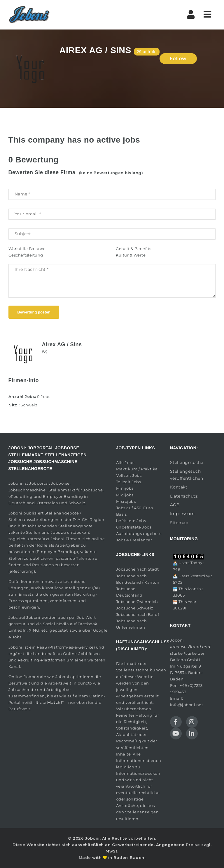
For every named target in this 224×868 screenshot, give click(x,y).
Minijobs (125, 488)
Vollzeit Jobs (129, 475)
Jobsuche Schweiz (135, 608)
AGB (175, 505)
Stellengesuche (187, 462)
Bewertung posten (34, 312)
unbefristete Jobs (134, 527)
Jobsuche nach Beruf (138, 614)
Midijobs (125, 495)
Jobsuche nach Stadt (138, 569)
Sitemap (179, 523)
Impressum (182, 514)
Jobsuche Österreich (137, 602)
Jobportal (39, 483)
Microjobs (126, 501)
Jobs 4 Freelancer (134, 540)
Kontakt (179, 487)
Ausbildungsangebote (139, 533)
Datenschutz (184, 496)
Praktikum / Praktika (137, 469)
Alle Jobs (125, 462)
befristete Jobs (131, 521)
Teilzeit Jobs (129, 482)
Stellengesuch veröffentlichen (187, 475)
